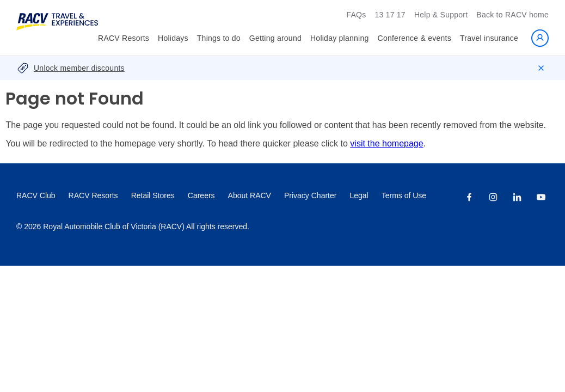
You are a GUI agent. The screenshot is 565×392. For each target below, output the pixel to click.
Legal (359, 195)
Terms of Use (404, 195)
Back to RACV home (512, 15)
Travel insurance (489, 38)
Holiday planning (340, 38)
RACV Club (36, 195)
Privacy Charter (310, 195)
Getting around (275, 38)
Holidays (173, 38)
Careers (201, 195)
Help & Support (441, 15)
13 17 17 (390, 15)
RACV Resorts (124, 38)
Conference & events (415, 38)
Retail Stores (153, 195)
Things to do (219, 38)
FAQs (356, 15)
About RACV (250, 195)
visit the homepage (386, 143)
